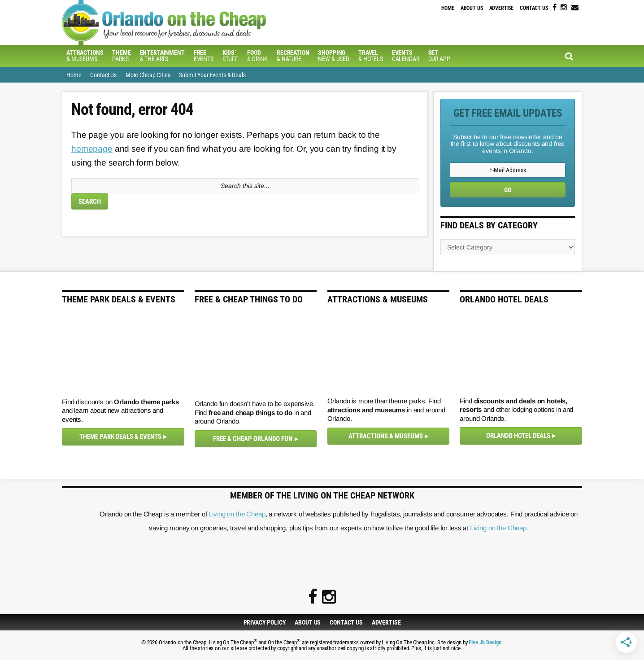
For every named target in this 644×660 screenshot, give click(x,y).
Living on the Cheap (237, 514)
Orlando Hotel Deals (518, 436)
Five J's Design (485, 642)
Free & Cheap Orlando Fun (253, 439)
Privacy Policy (265, 622)
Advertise (502, 8)
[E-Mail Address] (508, 170)
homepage (92, 149)
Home (448, 8)
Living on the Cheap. (499, 528)
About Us (472, 8)
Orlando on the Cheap (212, 22)
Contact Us (534, 8)
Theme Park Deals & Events (120, 437)
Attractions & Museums (386, 436)
